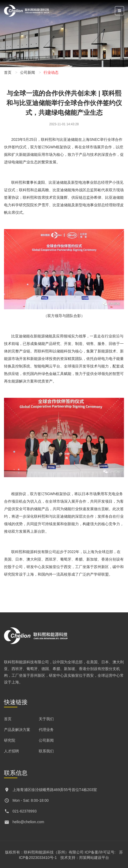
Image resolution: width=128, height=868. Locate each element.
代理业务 (46, 730)
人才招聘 (11, 751)
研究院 (10, 740)
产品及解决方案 (17, 730)
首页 (8, 72)
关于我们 (46, 719)
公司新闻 (28, 72)
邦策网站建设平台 (94, 858)
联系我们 (46, 751)
